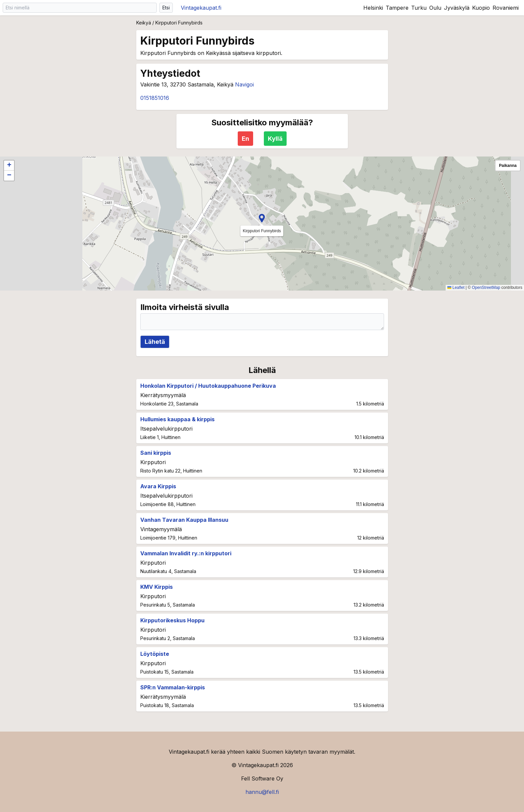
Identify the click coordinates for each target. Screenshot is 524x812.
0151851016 (155, 98)
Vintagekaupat (201, 8)
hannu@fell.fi (262, 792)
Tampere (397, 8)
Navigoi (244, 84)
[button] (262, 218)
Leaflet (456, 288)
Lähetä (155, 342)
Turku (419, 8)
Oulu (435, 8)
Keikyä (144, 23)
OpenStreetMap (486, 288)
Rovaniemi (506, 8)
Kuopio (481, 8)
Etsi (166, 8)
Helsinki (373, 8)
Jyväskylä (457, 8)
